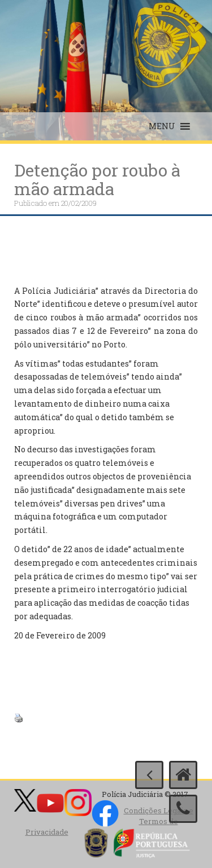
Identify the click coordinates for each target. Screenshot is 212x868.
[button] (162, 126)
